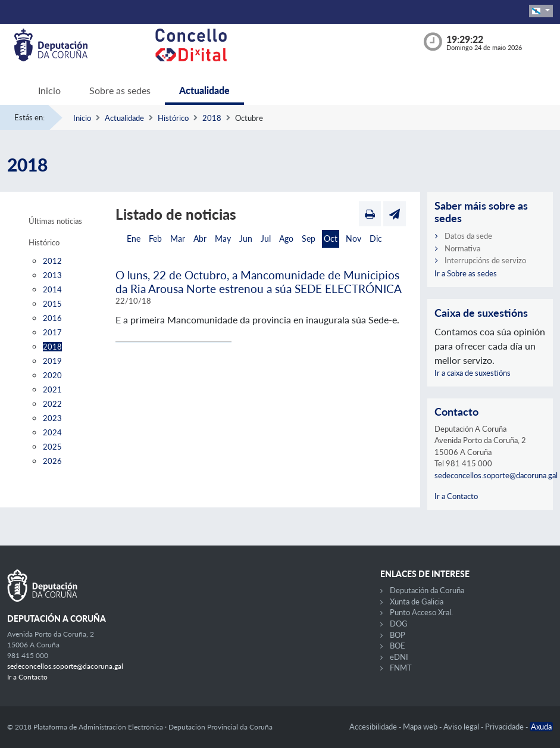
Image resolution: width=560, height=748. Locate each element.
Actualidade (204, 90)
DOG (399, 624)
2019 (52, 361)
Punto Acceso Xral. (421, 612)
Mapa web (421, 727)
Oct (331, 239)
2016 (52, 318)
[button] (541, 11)
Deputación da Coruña (427, 590)
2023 (52, 418)
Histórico (173, 118)
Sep (309, 239)
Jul (266, 239)
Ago (286, 239)
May (223, 239)
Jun (246, 239)
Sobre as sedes (120, 90)
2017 (52, 332)
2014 (52, 289)
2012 (52, 261)
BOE (398, 646)
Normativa (462, 248)
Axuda (541, 727)
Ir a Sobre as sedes (466, 273)
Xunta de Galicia (417, 601)
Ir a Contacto (456, 496)
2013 (52, 275)
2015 (52, 304)
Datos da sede (468, 236)
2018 (212, 118)
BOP (398, 635)
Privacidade (505, 727)
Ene (134, 239)
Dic (376, 239)
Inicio (49, 90)
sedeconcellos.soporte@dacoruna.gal (496, 475)
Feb (155, 239)
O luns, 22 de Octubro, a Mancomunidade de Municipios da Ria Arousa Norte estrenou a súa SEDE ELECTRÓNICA (259, 282)
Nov (353, 239)
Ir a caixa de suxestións (473, 373)
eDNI (399, 657)
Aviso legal (462, 727)
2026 (52, 461)
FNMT (401, 668)
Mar (178, 239)
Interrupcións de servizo (485, 260)
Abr (200, 239)
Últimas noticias (55, 221)
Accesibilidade (374, 727)
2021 (52, 389)
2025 (52, 447)
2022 (52, 404)
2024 (52, 432)
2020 (52, 375)
